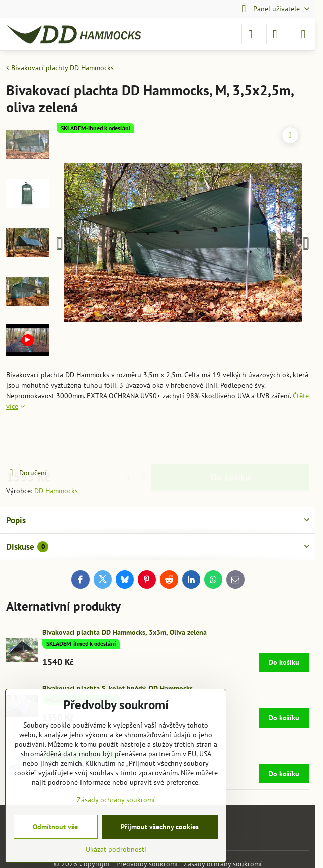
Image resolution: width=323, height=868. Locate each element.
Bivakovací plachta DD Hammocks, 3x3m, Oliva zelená (125, 632)
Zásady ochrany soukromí (116, 800)
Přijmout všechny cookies (160, 827)
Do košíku (230, 440)
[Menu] (303, 34)
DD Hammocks (56, 491)
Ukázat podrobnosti (116, 849)
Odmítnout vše (55, 827)
